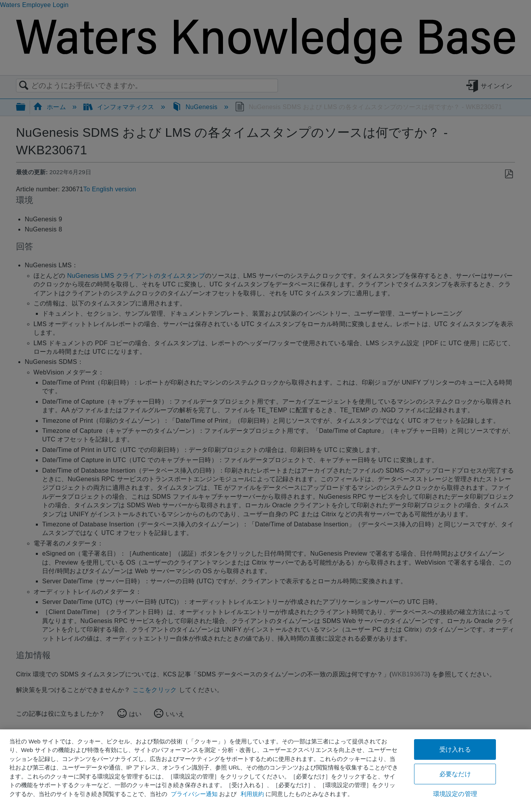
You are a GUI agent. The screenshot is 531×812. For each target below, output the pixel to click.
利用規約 (252, 794)
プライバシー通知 (194, 794)
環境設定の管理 (455, 794)
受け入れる (455, 749)
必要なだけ (455, 774)
